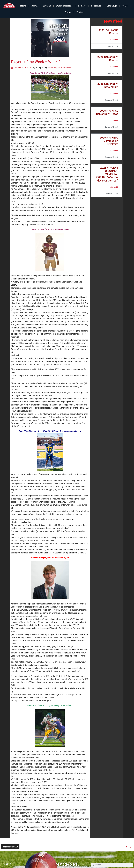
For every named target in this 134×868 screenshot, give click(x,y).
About (35, 6)
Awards (47, 6)
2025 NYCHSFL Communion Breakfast (109, 141)
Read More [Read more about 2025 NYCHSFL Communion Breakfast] (114, 151)
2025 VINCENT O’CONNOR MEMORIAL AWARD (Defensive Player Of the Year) (107, 174)
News (23, 6)
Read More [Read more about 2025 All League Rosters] (114, 40)
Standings (112, 6)
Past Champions (64, 6)
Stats (125, 6)
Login (8, 864)
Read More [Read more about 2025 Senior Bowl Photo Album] (114, 93)
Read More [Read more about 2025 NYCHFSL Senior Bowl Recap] (114, 120)
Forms (68, 12)
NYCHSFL (67, 864)
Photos (80, 12)
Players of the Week (62, 68)
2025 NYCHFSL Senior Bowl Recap (107, 112)
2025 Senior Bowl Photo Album (108, 85)
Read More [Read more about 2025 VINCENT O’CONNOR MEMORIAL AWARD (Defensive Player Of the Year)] (114, 187)
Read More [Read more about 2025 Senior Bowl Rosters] (114, 67)
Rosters (82, 6)
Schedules (96, 6)
